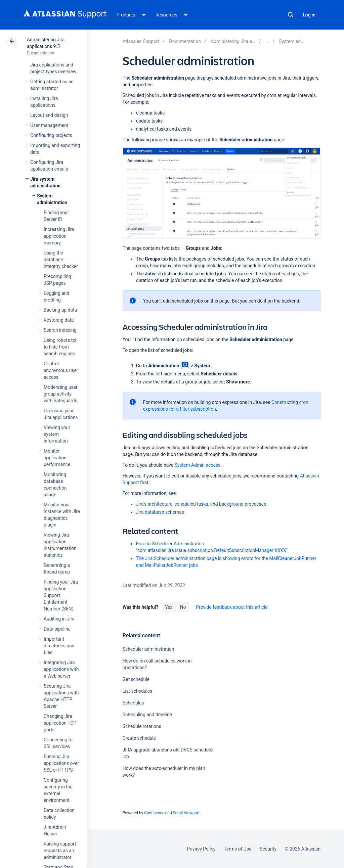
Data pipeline (57, 629)
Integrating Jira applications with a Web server (61, 669)
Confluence (154, 813)
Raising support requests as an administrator (60, 851)
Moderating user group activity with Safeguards (61, 394)
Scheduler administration (148, 649)
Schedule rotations (142, 726)
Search (291, 15)
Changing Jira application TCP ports (60, 723)
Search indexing (60, 330)
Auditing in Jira (59, 619)
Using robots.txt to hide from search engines (60, 347)
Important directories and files (59, 646)
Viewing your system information (57, 434)
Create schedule (139, 738)
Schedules (133, 703)
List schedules (138, 691)
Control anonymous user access (61, 370)
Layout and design (49, 115)
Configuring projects (51, 135)
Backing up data (60, 310)
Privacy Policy (201, 849)
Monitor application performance (57, 458)
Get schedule (136, 679)
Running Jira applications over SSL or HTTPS (61, 763)
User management (49, 125)
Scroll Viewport (186, 813)
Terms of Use (238, 849)
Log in (309, 15)
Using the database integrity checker (61, 260)
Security (268, 849)
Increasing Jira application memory (59, 236)
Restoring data (59, 320)
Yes (169, 607)
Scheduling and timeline (147, 715)
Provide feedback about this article (232, 607)
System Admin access (197, 465)
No (183, 607)
